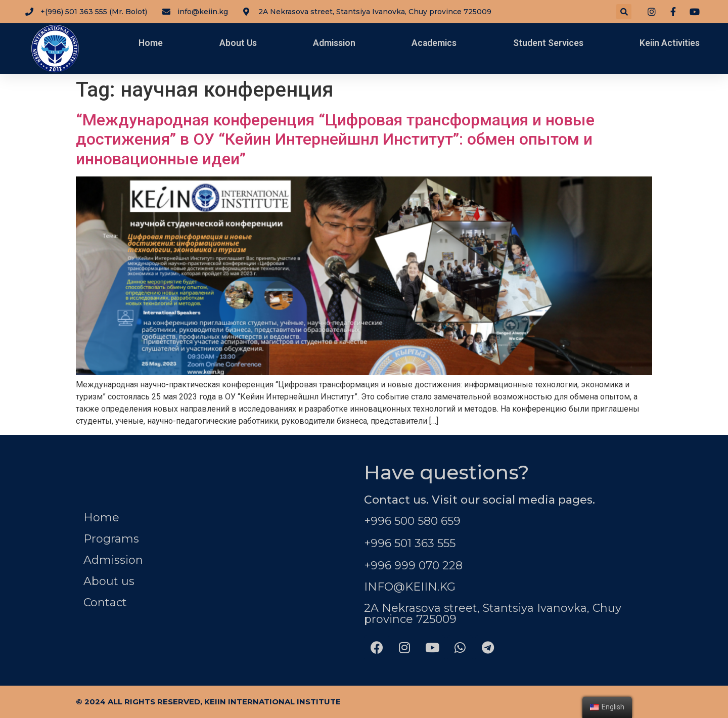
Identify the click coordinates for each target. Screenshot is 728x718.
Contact (105, 602)
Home (151, 43)
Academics (434, 43)
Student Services (548, 43)
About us (109, 581)
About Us (238, 43)
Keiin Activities (670, 43)
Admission (334, 43)
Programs (111, 539)
